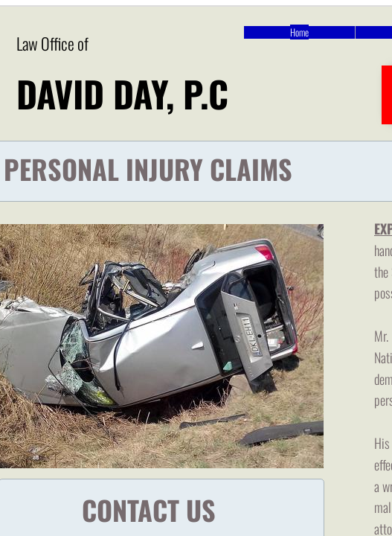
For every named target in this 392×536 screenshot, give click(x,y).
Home (299, 32)
